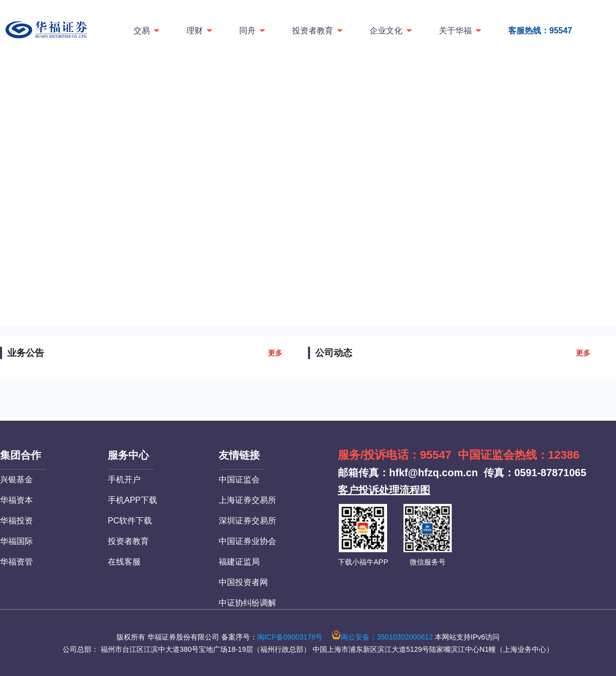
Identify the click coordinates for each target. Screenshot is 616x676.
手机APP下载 (132, 500)
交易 (147, 31)
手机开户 (124, 480)
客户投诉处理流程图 (384, 490)
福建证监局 (239, 562)
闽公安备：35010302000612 (382, 637)
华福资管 (16, 562)
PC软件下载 (130, 521)
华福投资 (16, 521)
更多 (275, 353)
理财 (200, 31)
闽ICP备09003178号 (290, 637)
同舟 (253, 31)
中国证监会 (239, 480)
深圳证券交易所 (247, 521)
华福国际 (16, 541)
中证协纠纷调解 (247, 603)
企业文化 (391, 31)
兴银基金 (16, 480)
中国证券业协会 (247, 541)
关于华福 (461, 31)
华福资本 (16, 500)
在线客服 (124, 562)
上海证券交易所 (247, 500)
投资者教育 (318, 31)
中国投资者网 (243, 582)
